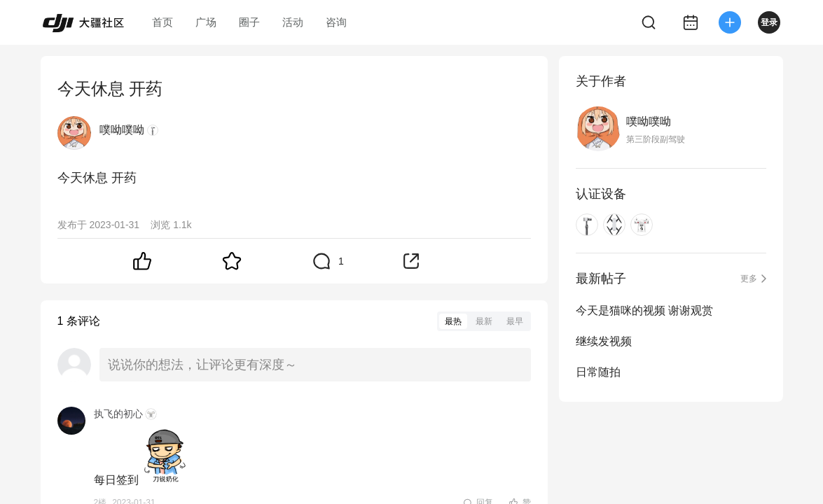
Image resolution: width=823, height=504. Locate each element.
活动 (293, 22)
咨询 (336, 22)
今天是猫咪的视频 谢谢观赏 (644, 310)
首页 (162, 22)
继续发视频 (604, 341)
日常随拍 (598, 372)
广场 (206, 22)
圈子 (249, 22)
